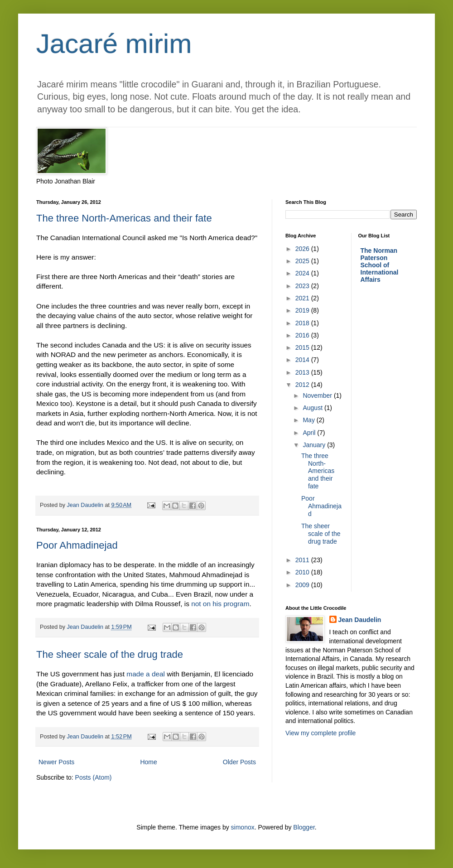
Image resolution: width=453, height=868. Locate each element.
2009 (303, 585)
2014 (303, 360)
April (310, 433)
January (315, 445)
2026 (303, 249)
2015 (303, 347)
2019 (303, 310)
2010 (303, 572)
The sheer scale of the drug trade (110, 654)
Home (148, 762)
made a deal (147, 674)
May (309, 420)
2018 (303, 323)
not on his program (220, 604)
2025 (303, 261)
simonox (243, 827)
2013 (303, 372)
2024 (303, 273)
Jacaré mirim (114, 44)
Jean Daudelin (360, 620)
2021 (303, 298)
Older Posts (239, 762)
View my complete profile (320, 733)
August (313, 408)
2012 (303, 385)
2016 (303, 335)
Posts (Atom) (94, 777)
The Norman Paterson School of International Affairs (380, 265)
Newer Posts (56, 762)
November (318, 395)
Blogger (304, 827)
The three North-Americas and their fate (124, 218)
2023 (303, 286)
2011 (303, 560)
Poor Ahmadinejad (77, 545)
